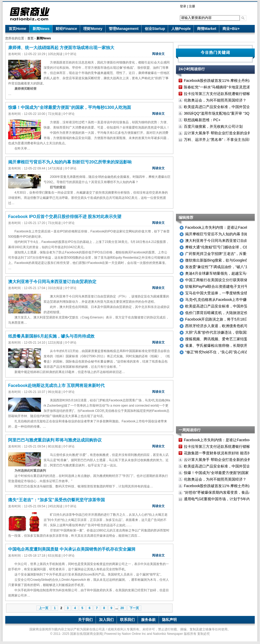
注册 (192, 6)
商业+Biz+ (231, 29)
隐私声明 (169, 620)
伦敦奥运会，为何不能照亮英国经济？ (215, 100)
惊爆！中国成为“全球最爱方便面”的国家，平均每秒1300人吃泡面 (70, 107)
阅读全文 (158, 54)
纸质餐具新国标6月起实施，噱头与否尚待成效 (51, 336)
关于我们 (85, 620)
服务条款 (148, 620)
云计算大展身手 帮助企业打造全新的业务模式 (221, 133)
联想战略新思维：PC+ (202, 120)
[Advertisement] (215, 178)
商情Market (207, 29)
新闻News (41, 29)
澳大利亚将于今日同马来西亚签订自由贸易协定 (52, 282)
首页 (30, 38)
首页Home (17, 29)
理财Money (93, 29)
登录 (183, 6)
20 (122, 608)
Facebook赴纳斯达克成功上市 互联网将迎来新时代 (56, 385)
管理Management (124, 29)
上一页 (44, 608)
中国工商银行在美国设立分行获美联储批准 (220, 280)
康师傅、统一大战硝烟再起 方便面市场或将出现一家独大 (61, 48)
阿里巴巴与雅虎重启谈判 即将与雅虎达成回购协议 (55, 440)
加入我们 (106, 620)
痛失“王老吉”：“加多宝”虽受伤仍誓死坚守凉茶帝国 (56, 500)
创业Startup (155, 29)
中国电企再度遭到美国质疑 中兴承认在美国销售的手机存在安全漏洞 (72, 549)
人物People (181, 29)
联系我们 (127, 620)
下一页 (134, 608)
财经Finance (66, 29)
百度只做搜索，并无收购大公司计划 (213, 126)
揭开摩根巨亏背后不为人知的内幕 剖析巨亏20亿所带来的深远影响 (70, 162)
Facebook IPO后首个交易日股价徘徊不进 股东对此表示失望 (65, 217)
